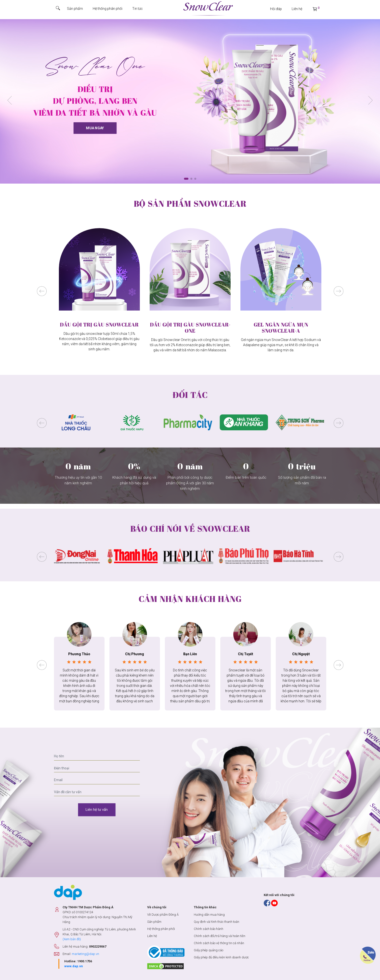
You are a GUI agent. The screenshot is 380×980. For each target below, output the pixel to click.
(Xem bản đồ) (72, 939)
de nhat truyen (24, 506)
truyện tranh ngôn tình (71, 506)
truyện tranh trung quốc (141, 506)
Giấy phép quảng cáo (209, 950)
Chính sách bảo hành (209, 929)
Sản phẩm (75, 9)
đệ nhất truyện (8, 506)
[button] (370, 100)
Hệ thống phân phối (108, 9)
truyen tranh (52, 506)
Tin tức (138, 9)
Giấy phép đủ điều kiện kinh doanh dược (221, 957)
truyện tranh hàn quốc (116, 506)
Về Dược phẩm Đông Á (163, 915)
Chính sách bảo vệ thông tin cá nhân (219, 943)
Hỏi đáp (276, 9)
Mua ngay (95, 128)
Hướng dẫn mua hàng (209, 915)
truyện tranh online (93, 506)
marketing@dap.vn (85, 954)
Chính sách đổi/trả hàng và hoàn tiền (220, 936)
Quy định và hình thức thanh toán (216, 922)
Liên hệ (297, 9)
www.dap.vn (74, 966)
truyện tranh (38, 506)
